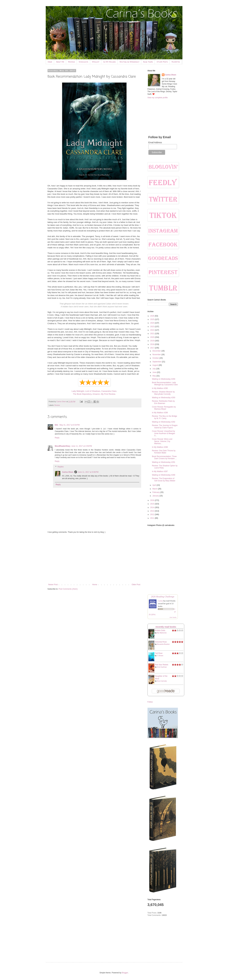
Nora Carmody (162, 681)
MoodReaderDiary (63, 446)
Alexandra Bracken (163, 644)
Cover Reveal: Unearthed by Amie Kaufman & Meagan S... (163, 433)
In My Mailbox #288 (160, 447)
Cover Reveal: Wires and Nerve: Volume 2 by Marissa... (162, 441)
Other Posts (162, 62)
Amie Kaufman (162, 667)
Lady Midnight (78, 391)
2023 (153, 327)
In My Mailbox (109, 62)
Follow (150, 702)
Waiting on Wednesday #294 (164, 379)
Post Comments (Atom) (68, 589)
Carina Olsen (68, 472)
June (155, 372)
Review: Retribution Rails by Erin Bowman (163, 402)
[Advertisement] (94, 558)
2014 (153, 507)
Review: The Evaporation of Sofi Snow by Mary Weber (164, 480)
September (157, 362)
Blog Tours (148, 62)
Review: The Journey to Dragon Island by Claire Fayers (165, 426)
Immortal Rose (161, 642)
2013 (153, 511)
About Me (60, 62)
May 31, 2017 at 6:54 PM (70, 425)
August (155, 365)
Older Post (136, 585)
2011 (153, 518)
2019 (153, 341)
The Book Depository (82, 394)
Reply (57, 438)
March (155, 489)
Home (50, 62)
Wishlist (96, 62)
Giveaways (83, 62)
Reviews (71, 62)
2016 (153, 500)
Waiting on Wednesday (129, 62)
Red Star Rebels (162, 665)
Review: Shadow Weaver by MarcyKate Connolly (163, 393)
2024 (153, 323)
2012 (153, 514)
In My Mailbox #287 (160, 471)
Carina (160, 601)
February (156, 492)
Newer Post (53, 585)
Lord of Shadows (93, 391)
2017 (153, 348)
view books (173, 617)
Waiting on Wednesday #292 (164, 422)
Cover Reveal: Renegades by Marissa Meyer (164, 408)
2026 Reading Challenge (163, 596)
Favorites (176, 62)
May (154, 376)
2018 (153, 344)
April (154, 485)
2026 (153, 316)
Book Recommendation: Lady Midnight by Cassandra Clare (165, 384)
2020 (153, 337)
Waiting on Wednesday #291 (164, 462)
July (154, 369)
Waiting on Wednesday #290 (164, 475)
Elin (57, 425)
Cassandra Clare (109, 391)
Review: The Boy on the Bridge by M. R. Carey (164, 417)
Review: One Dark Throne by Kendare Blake (164, 452)
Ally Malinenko (162, 633)
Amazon (96, 394)
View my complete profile (158, 98)
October (156, 358)
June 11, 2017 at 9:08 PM (88, 472)
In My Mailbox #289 (160, 413)
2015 (153, 504)
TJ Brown (160, 656)
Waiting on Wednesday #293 (164, 398)
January (156, 496)
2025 (153, 319)
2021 (153, 334)
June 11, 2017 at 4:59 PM (82, 446)
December (157, 351)
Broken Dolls (160, 630)
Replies (61, 467)
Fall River (159, 653)
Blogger (125, 973)
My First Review (108, 394)
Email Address (155, 142)
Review (57, 405)
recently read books (166, 627)
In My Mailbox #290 (160, 388)
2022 (153, 330)
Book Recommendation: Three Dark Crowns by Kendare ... (164, 457)
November (157, 355)
